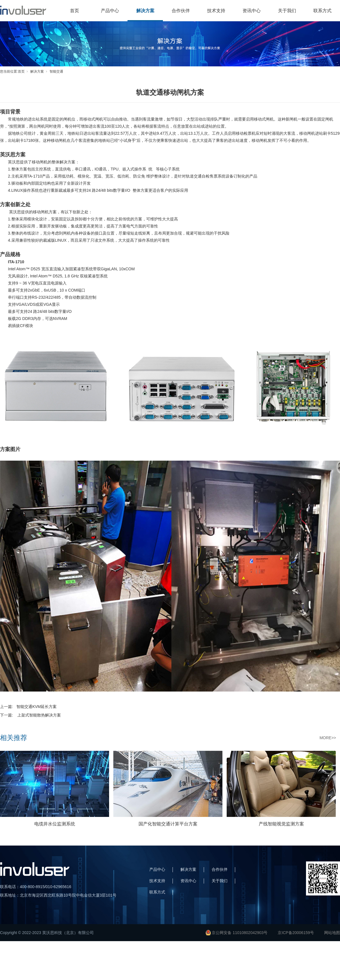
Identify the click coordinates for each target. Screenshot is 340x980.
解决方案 (145, 11)
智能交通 (56, 71)
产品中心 (110, 11)
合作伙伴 (181, 11)
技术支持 (216, 11)
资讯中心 (252, 11)
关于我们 (287, 11)
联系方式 (322, 11)
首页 (75, 11)
